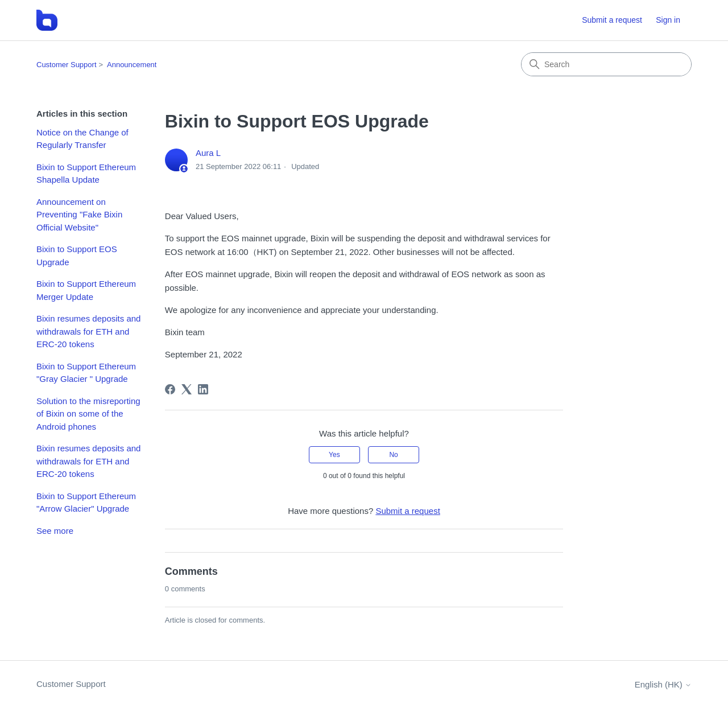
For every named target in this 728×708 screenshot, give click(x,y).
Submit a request (612, 20)
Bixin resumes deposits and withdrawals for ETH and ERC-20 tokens (88, 331)
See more (55, 531)
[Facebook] (170, 389)
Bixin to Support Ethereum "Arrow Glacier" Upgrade (86, 503)
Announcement (132, 65)
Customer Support (67, 65)
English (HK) (663, 684)
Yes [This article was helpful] (334, 455)
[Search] (606, 64)
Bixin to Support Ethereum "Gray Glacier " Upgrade (86, 373)
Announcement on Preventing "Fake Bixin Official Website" (79, 215)
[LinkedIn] (203, 389)
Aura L (208, 153)
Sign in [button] (668, 20)
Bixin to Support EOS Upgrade (77, 256)
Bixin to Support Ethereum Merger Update (86, 290)
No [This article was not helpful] (393, 455)
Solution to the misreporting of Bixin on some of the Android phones (88, 414)
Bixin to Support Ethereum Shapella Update (86, 174)
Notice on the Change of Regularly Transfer (82, 139)
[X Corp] (187, 389)
